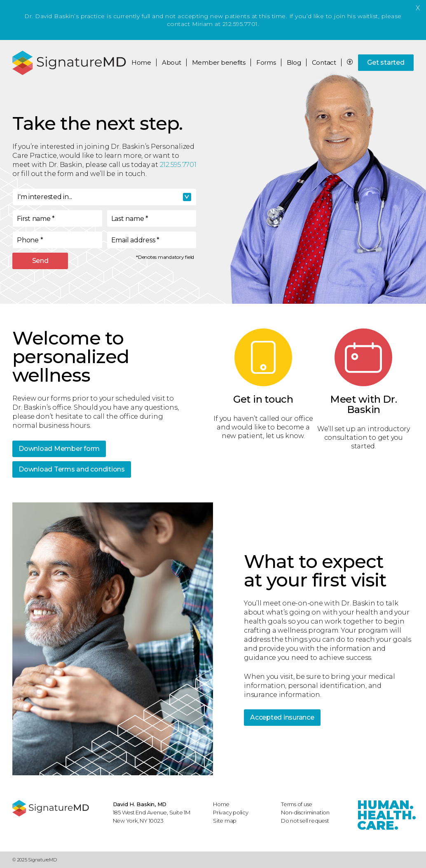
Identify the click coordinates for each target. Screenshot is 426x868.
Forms (266, 62)
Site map (225, 821)
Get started (386, 62)
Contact (324, 62)
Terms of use (297, 804)
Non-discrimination (305, 812)
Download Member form (59, 449)
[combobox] (104, 197)
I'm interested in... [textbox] (45, 197)
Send (40, 261)
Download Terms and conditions (72, 469)
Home (141, 62)
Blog (294, 62)
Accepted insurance (282, 717)
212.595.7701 (178, 165)
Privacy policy (231, 812)
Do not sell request (305, 821)
